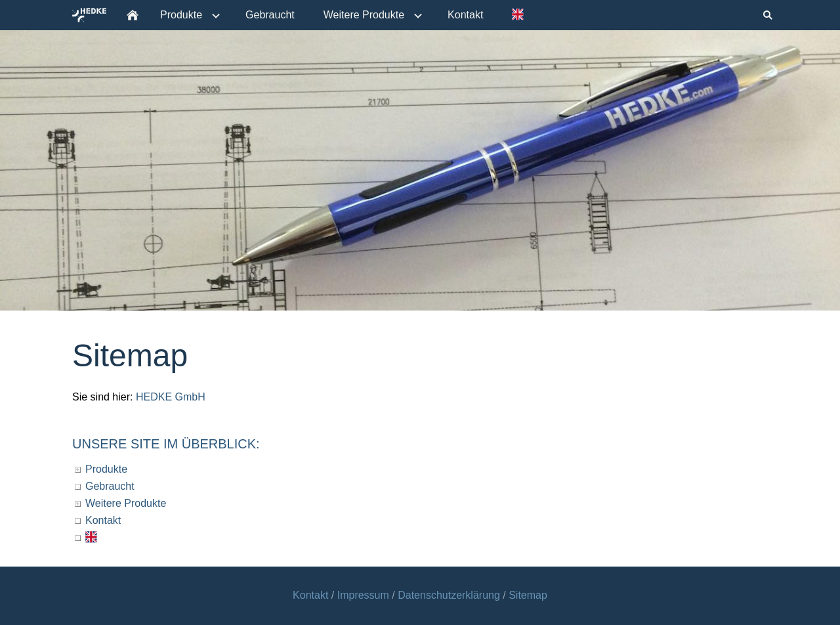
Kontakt (103, 520)
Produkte (106, 469)
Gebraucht (110, 486)
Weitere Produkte (126, 503)
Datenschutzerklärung (449, 595)
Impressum (365, 595)
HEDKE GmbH (171, 397)
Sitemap (528, 595)
